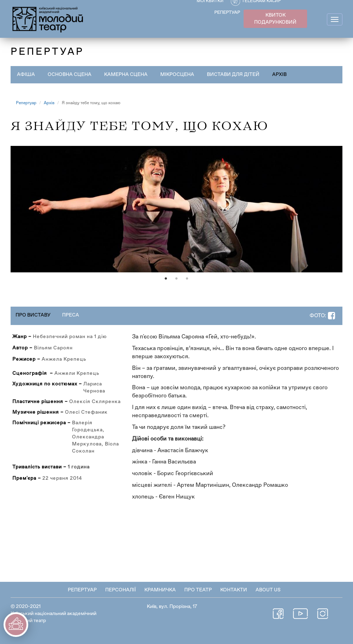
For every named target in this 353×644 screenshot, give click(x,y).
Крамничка (160, 590)
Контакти (234, 590)
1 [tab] (166, 279)
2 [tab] (176, 279)
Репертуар (26, 103)
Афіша (26, 75)
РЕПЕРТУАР (227, 13)
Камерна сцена (126, 75)
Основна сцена (70, 75)
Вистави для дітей (233, 75)
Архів (279, 75)
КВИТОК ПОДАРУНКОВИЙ (275, 19)
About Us (268, 590)
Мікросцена (177, 75)
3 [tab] (187, 279)
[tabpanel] (176, 209)
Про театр (198, 590)
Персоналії (121, 590)
